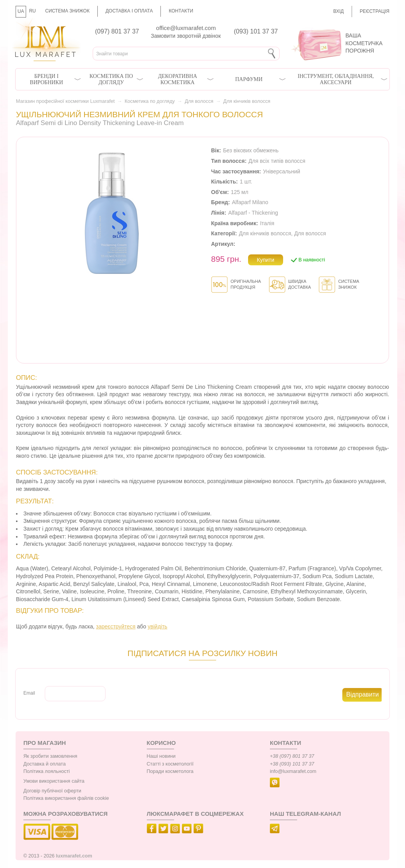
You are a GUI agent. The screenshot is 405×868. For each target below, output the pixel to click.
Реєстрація (375, 11)
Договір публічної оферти (52, 791)
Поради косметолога (170, 771)
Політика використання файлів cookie (66, 798)
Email (29, 693)
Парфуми (249, 79)
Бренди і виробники (47, 79)
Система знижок (67, 11)
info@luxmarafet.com (293, 771)
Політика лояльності (47, 771)
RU (33, 11)
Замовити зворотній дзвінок (186, 36)
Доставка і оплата (129, 11)
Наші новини (161, 756)
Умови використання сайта (54, 781)
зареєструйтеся (116, 626)
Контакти (181, 11)
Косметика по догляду (111, 79)
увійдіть (157, 626)
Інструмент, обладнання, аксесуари (336, 79)
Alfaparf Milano (250, 202)
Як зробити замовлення (50, 756)
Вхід (339, 11)
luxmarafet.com (74, 856)
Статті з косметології (170, 764)
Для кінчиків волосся (247, 101)
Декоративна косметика (178, 79)
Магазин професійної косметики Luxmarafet (65, 101)
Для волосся (199, 101)
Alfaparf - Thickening (253, 213)
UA (21, 11)
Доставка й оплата (45, 764)
